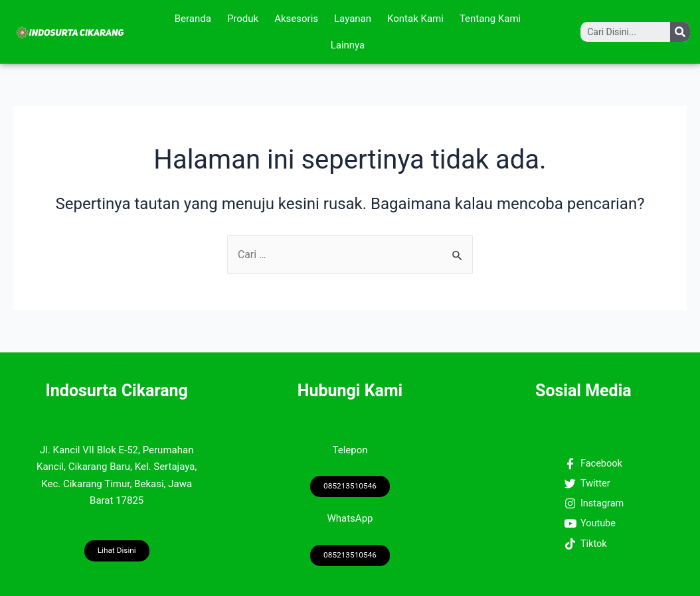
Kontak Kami (415, 19)
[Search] (680, 32)
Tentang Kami (490, 19)
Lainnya (348, 45)
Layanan (353, 19)
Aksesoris (296, 19)
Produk (243, 19)
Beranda (193, 19)
